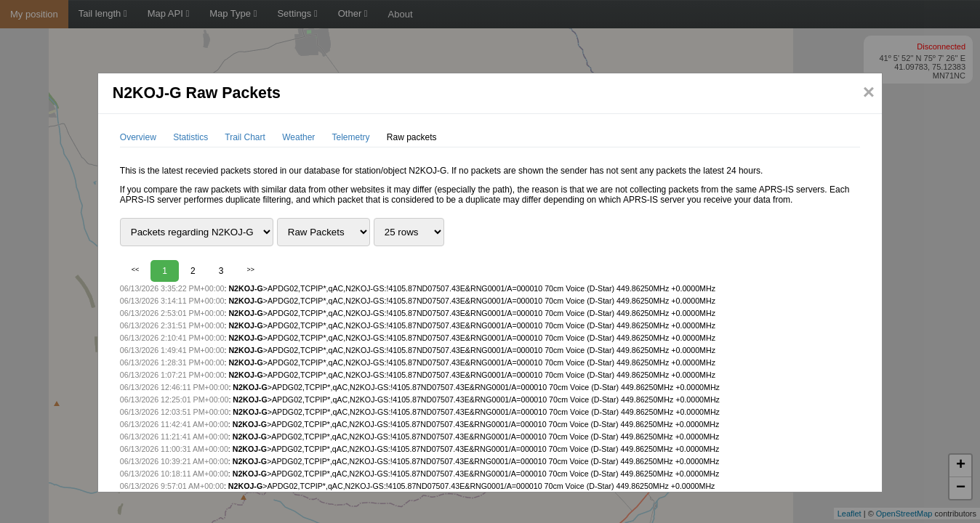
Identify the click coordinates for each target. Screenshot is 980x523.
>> (250, 269)
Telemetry (350, 137)
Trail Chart (245, 137)
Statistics (190, 137)
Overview (138, 137)
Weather (298, 137)
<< (136, 269)
